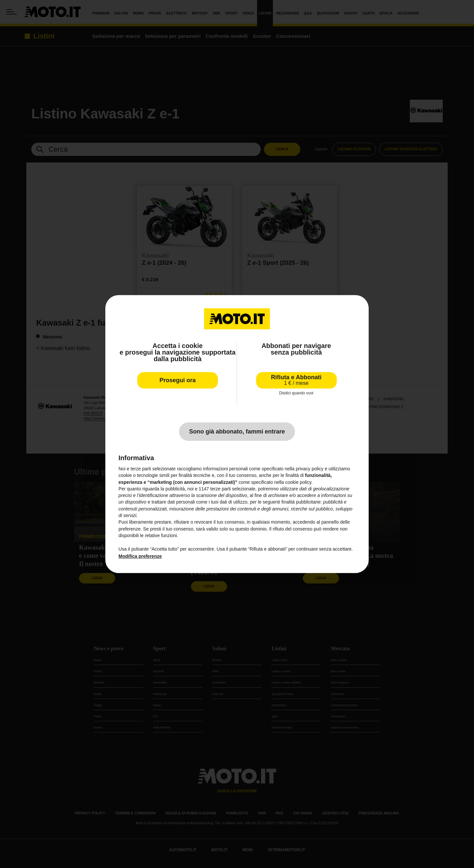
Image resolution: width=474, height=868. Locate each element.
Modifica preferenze (140, 556)
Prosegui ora (177, 380)
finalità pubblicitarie (301, 502)
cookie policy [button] (298, 482)
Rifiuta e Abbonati (296, 380)
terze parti (221, 489)
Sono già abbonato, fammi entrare (237, 432)
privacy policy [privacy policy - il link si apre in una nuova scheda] (310, 469)
